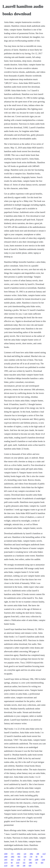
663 (19, 857)
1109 (43, 860)
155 (24, 863)
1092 (18, 854)
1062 (31, 854)
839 (30, 866)
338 (24, 866)
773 (12, 854)
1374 (6, 863)
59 (42, 857)
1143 (18, 863)
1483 (30, 863)
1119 (6, 866)
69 (36, 857)
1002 (12, 857)
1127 (44, 854)
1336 (18, 860)
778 (31, 857)
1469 (6, 857)
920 (30, 860)
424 (42, 863)
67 (24, 860)
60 (12, 863)
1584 (6, 854)
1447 (6, 860)
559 (25, 857)
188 (38, 854)
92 (36, 863)
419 (12, 860)
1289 (36, 860)
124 (25, 854)
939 (18, 866)
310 (12, 866)
